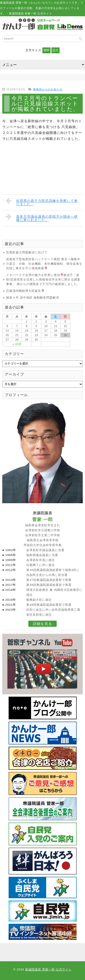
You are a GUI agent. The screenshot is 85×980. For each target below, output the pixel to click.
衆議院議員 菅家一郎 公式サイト (48, 969)
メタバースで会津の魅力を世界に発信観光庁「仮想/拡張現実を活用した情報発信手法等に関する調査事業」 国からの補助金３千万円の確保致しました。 (43, 279)
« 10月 (17, 344)
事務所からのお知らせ (48, 89)
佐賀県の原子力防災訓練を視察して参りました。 (42, 202)
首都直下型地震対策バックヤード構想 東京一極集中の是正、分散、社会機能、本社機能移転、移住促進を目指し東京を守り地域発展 (44, 264)
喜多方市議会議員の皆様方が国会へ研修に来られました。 (42, 217)
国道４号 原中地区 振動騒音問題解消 (33, 298)
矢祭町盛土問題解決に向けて (27, 252)
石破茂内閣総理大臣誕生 (25, 291)
